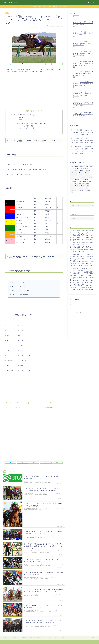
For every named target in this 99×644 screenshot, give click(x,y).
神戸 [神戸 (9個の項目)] (88, 184)
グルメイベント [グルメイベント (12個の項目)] (75, 173)
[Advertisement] (34, 95)
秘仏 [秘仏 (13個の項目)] (73, 188)
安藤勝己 (26, 403)
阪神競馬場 (53, 403)
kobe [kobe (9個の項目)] (77, 167)
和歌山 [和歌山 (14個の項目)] (77, 179)
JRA (8, 403)
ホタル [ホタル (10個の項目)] (88, 173)
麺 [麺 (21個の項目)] (72, 192)
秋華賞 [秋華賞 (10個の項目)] (88, 186)
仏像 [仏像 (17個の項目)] (91, 177)
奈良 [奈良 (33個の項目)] (85, 182)
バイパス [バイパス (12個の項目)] (82, 173)
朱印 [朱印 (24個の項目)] (76, 184)
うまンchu (13, 403)
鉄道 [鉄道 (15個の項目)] (82, 188)
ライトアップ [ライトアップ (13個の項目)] (74, 175)
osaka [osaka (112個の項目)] (92, 167)
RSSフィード (76, 227)
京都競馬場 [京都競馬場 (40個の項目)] (85, 177)
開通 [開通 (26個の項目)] (86, 188)
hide (40, 112)
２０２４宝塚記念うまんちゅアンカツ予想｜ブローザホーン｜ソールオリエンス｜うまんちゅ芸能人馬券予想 (83, 132)
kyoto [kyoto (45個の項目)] (82, 167)
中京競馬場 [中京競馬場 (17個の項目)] (88, 175)
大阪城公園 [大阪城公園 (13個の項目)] (74, 182)
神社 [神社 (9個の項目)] (73, 186)
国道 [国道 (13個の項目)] (82, 179)
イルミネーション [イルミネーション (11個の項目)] (75, 171)
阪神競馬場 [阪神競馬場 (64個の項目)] (74, 190)
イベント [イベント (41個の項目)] (86, 169)
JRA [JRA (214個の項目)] (73, 167)
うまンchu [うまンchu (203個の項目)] (74, 169)
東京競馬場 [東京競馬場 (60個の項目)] (82, 184)
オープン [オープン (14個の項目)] (83, 171)
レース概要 (22, 118)
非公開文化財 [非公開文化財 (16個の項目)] (81, 190)
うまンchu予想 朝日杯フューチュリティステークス (30, 124)
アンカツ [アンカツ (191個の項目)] (80, 169)
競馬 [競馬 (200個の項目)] (77, 188)
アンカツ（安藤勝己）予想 (26, 126)
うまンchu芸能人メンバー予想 (27, 128)
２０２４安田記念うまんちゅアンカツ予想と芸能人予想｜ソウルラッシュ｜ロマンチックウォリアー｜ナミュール (83, 141)
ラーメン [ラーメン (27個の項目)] (81, 175)
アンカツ (20, 403)
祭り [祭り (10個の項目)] (83, 186)
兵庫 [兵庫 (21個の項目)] (73, 179)
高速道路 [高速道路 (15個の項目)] (88, 190)
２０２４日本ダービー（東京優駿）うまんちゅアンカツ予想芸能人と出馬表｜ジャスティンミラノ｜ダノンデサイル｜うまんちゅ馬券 (83, 150)
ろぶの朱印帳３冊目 (10, 2)
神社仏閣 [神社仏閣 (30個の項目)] (78, 186)
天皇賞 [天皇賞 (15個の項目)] (80, 182)
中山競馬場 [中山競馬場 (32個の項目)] (74, 177)
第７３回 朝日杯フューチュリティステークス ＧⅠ (29, 115)
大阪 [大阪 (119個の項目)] (87, 179)
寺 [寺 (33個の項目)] (72, 184)
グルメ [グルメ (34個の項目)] (89, 171)
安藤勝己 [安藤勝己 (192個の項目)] (90, 182)
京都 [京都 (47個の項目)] (79, 177)
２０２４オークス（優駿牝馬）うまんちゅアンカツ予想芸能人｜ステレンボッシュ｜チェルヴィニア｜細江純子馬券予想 (82, 270)
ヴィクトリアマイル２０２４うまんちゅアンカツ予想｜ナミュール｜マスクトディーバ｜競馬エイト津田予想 (82, 282)
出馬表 (20, 120)
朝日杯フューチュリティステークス (37, 403)
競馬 (7, 13)
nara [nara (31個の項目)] (87, 167)
